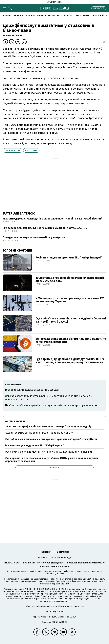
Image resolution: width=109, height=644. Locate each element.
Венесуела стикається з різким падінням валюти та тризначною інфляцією (71, 340)
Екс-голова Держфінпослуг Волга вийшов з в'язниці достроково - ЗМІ (46, 228)
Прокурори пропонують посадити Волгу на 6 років (34, 237)
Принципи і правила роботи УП (55, 566)
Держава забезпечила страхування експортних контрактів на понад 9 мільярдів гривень (49, 398)
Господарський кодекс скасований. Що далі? (33, 390)
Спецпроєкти (55, 15)
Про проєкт (29, 563)
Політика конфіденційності (51, 563)
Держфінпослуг (13, 151)
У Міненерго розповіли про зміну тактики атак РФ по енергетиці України (70, 300)
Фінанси (42, 15)
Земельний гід (100, 15)
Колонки (30, 15)
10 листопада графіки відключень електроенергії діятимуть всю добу (70, 279)
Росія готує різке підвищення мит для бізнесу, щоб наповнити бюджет (49, 452)
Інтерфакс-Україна (30, 71)
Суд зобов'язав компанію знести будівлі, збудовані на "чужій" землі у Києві (71, 320)
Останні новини (15, 421)
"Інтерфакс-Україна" (81, 579)
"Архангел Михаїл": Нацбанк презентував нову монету (39, 433)
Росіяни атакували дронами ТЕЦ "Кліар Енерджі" (69, 257)
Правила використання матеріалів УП (86, 563)
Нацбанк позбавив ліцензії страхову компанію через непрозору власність (51, 405)
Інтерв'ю (69, 15)
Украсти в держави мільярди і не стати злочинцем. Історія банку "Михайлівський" (53, 219)
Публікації (18, 15)
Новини (7, 15)
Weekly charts (83, 15)
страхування (31, 151)
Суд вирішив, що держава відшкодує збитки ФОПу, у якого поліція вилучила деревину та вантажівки (70, 361)
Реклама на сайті (12, 563)
